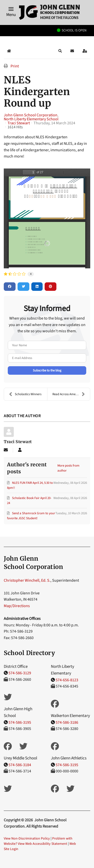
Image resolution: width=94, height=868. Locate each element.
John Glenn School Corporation (31, 115)
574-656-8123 (67, 680)
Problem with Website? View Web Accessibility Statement (38, 841)
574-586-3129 (20, 673)
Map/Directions (17, 606)
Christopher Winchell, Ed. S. (27, 580)
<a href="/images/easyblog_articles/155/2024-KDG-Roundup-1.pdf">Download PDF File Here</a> (47, 218)
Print (15, 66)
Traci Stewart (19, 123)
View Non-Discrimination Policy (27, 839)
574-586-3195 (20, 722)
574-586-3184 (20, 765)
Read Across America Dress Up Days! (71, 394)
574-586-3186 (67, 722)
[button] (11, 12)
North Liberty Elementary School (31, 119)
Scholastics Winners (25, 394)
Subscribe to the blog (47, 370)
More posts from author (68, 468)
